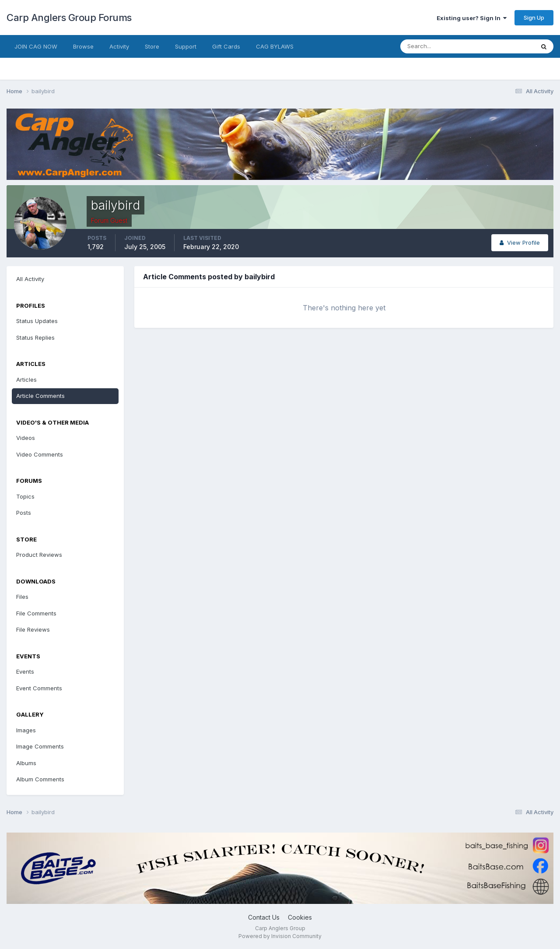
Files (22, 597)
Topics (25, 496)
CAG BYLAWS (275, 46)
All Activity (30, 279)
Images (26, 730)
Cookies (300, 917)
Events (25, 671)
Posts (24, 513)
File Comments (36, 613)
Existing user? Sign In (472, 18)
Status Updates (37, 321)
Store (152, 46)
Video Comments (40, 454)
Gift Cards (226, 46)
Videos (26, 438)
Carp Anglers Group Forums (69, 18)
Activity (119, 46)
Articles (26, 380)
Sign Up (534, 18)
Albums (26, 763)
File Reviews (33, 629)
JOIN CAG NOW (36, 46)
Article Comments (40, 396)
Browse (83, 46)
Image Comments (40, 746)
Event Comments (39, 688)
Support (186, 46)
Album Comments (40, 779)
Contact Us (264, 917)
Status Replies (35, 337)
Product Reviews (39, 555)
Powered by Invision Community (280, 936)
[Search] (439, 46)
